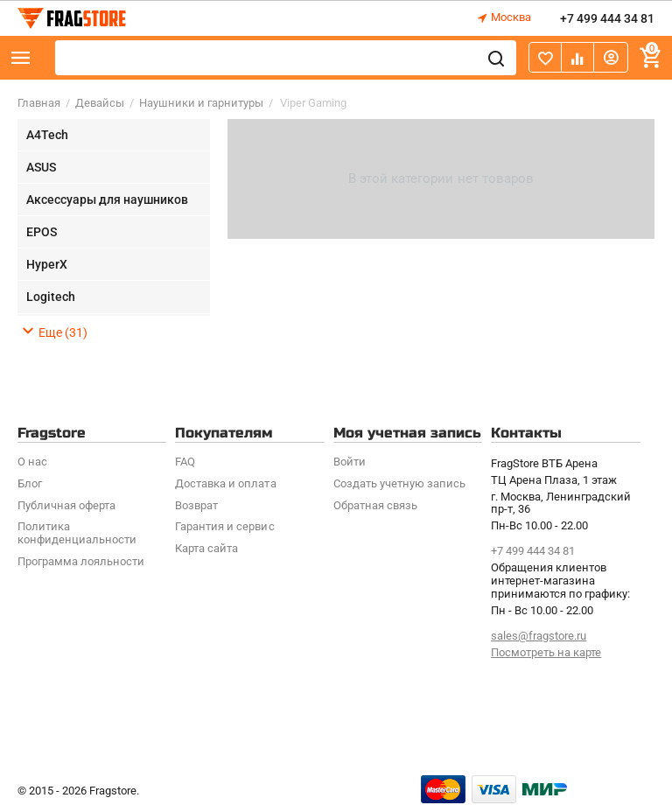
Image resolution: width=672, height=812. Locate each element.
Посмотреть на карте (546, 652)
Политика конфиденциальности (77, 533)
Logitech (51, 297)
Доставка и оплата (225, 483)
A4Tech (47, 135)
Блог (30, 483)
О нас (32, 462)
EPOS (42, 232)
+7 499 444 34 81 (607, 18)
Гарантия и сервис (224, 526)
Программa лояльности (81, 561)
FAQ (185, 462)
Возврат (196, 505)
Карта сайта (206, 548)
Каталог (21, 58)
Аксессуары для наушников (107, 199)
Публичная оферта (66, 505)
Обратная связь (375, 505)
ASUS (41, 167)
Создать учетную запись (399, 483)
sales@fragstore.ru (539, 636)
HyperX (47, 264)
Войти (350, 462)
